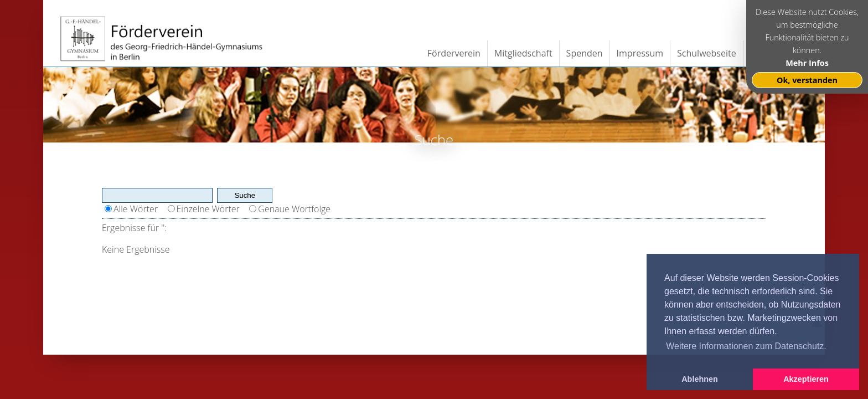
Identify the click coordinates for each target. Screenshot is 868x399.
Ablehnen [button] (700, 379)
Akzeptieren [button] (806, 379)
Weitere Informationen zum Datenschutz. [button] (746, 346)
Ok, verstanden (807, 80)
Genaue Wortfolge (294, 209)
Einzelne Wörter (208, 209)
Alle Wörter (136, 209)
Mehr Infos (807, 63)
